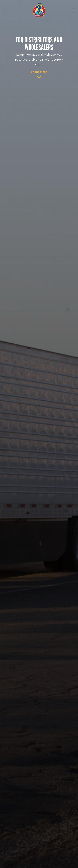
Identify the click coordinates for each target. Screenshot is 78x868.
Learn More (39, 72)
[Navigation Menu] (73, 10)
